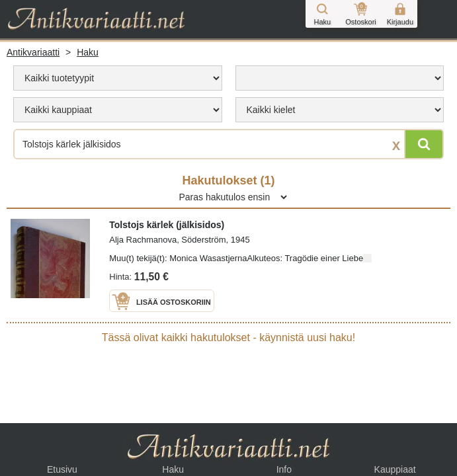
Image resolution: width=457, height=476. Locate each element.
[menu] (118, 78)
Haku (88, 52)
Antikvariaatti (33, 52)
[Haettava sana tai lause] (228, 144)
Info (284, 469)
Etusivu (62, 469)
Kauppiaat (395, 469)
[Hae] (424, 144)
